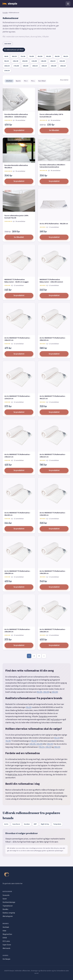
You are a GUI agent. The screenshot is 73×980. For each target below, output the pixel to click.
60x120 (14, 56)
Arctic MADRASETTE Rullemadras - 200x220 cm (53, 339)
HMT (49, 720)
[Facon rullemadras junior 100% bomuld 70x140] (19, 201)
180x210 (35, 66)
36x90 (6, 56)
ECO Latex (6, 941)
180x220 (57, 747)
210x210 (7, 71)
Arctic (20, 775)
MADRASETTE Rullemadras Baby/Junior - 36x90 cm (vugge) (17, 281)
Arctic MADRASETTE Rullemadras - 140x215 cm (18, 456)
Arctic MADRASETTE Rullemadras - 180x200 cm (18, 572)
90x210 (66, 56)
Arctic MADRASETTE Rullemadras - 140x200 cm (53, 572)
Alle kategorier (8, 916)
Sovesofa (6, 895)
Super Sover (7, 945)
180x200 (26, 66)
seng (63, 683)
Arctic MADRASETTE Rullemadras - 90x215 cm (53, 397)
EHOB (5, 938)
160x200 (62, 61)
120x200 (34, 61)
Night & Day (12, 775)
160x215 (7, 66)
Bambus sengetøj (9, 913)
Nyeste (18, 81)
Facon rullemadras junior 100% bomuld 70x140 (16, 217)
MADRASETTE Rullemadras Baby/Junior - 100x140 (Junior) (51, 281)
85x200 (49, 56)
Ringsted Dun (7, 934)
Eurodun (57, 720)
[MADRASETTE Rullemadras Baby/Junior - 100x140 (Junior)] (54, 261)
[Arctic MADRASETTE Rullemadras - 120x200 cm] (54, 494)
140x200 (43, 61)
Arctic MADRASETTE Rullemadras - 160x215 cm (18, 339)
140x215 (53, 61)
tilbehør (23, 762)
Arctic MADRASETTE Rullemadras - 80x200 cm (18, 514)
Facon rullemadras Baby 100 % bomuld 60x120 (51, 116)
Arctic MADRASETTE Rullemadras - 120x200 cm (53, 514)
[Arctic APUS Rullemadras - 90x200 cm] (54, 205)
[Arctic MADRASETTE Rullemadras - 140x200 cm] (54, 552)
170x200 (16, 66)
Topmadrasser (8, 906)
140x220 (48, 747)
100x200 (25, 61)
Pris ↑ (26, 81)
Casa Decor (16, 824)
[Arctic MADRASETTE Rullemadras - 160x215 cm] (19, 319)
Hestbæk (6, 927)
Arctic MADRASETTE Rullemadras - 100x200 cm (18, 631)
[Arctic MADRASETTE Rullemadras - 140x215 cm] (19, 435)
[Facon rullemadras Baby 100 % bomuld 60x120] (54, 99)
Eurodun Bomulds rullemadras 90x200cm (16, 167)
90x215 (7, 61)
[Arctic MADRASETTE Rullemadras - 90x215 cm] (54, 377)
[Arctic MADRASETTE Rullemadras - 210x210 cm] (19, 377)
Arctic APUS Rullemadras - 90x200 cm (54, 224)
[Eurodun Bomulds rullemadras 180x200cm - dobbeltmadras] (19, 99)
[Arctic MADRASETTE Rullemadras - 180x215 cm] (54, 435)
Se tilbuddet (54, 130)
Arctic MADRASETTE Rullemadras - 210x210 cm (18, 397)
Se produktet (19, 130)
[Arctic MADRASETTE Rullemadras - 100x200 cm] (19, 610)
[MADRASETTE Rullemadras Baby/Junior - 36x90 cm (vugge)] (19, 261)
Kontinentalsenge (9, 902)
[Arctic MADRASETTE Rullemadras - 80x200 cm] (19, 494)
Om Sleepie (6, 959)
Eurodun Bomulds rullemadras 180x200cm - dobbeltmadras (16, 116)
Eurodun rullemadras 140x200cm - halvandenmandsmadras (53, 166)
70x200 (31, 56)
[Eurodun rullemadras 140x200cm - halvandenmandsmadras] (54, 150)
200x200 (53, 66)
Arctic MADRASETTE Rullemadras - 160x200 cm (53, 631)
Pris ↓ (33, 81)
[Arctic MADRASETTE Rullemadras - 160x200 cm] (54, 610)
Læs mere (8, 44)
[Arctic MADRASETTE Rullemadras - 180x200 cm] (19, 552)
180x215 (44, 66)
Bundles (5, 909)
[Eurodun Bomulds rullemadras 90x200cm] (19, 150)
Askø (4, 931)
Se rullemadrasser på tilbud (14, 50)
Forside (5, 13)
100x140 (15, 61)
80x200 (40, 56)
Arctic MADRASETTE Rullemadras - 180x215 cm (53, 456)
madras (6, 26)
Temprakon (43, 717)
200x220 (63, 66)
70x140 (23, 56)
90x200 (57, 56)
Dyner (5, 899)
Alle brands (6, 948)
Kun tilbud (42, 81)
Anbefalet (9, 81)
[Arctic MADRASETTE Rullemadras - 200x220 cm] (54, 319)
